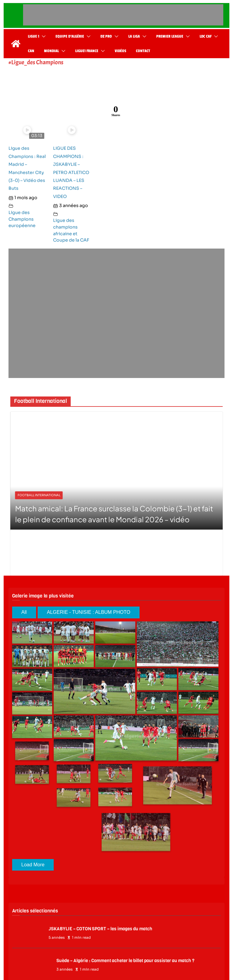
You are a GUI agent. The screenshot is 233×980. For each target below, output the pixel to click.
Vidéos (120, 51)
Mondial (51, 51)
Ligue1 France (87, 51)
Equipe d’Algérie (70, 36)
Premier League (170, 36)
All (24, 612)
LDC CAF (206, 36)
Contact (143, 51)
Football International (39, 495)
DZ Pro (106, 36)
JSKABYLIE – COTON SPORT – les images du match (100, 929)
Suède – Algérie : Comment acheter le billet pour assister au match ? (125, 961)
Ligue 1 (34, 36)
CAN (31, 51)
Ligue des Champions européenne (22, 219)
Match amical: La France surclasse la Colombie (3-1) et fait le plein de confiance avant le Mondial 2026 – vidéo (114, 514)
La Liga (134, 36)
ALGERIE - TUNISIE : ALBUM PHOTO (88, 612)
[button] (42, 36)
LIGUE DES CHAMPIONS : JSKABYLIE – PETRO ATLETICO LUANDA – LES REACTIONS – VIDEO (71, 172)
